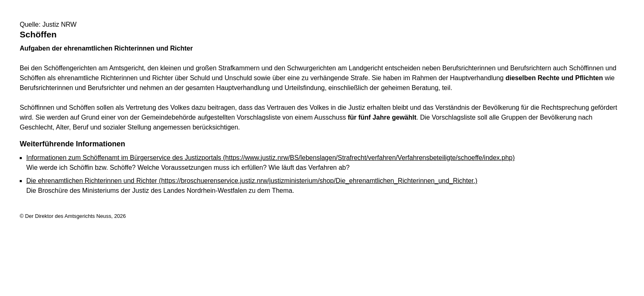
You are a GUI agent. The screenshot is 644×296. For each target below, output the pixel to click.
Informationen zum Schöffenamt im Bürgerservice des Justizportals (270, 158)
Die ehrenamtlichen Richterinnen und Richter (252, 181)
